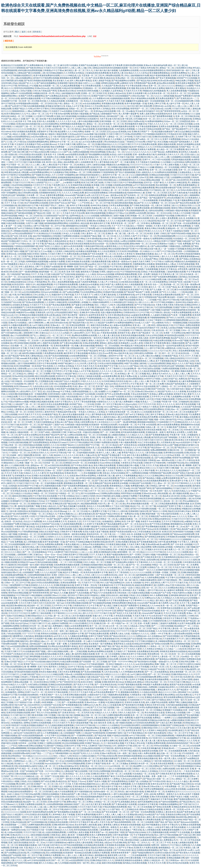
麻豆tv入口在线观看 (143, 412)
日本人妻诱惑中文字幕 (122, 746)
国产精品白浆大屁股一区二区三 (47, 213)
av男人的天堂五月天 (95, 195)
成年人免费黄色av (112, 409)
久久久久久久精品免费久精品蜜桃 (120, 221)
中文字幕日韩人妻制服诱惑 (122, 267)
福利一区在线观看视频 (154, 101)
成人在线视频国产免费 (29, 572)
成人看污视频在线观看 (187, 287)
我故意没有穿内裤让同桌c (179, 511)
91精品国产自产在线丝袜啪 (63, 274)
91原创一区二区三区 (51, 427)
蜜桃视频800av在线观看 (77, 226)
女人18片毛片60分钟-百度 (105, 611)
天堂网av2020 (182, 399)
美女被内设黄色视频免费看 (156, 679)
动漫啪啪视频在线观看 (120, 98)
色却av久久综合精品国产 (95, 101)
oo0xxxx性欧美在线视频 (175, 789)
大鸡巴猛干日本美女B (100, 328)
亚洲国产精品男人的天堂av (35, 628)
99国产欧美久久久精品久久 (51, 246)
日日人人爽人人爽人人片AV (77, 575)
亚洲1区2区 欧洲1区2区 (95, 516)
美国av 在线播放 (74, 399)
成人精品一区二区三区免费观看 (170, 149)
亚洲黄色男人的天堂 (44, 312)
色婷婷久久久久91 (51, 445)
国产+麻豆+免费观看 (123, 718)
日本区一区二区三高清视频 (137, 797)
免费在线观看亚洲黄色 (126, 307)
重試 (17, 32)
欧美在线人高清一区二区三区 (122, 575)
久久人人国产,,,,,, (56, 182)
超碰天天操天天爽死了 (142, 261)
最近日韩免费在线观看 (28, 193)
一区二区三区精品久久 (47, 514)
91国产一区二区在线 (46, 707)
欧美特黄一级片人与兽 (43, 455)
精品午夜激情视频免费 (160, 75)
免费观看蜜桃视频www (189, 256)
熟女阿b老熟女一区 (165, 371)
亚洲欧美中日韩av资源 (90, 312)
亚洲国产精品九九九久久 (12, 557)
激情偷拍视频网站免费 (39, 590)
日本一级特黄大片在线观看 (79, 458)
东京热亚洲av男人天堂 (100, 751)
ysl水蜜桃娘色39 (38, 200)
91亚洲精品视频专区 (114, 702)
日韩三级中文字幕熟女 (155, 414)
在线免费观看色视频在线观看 (112, 427)
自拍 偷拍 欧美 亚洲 (102, 723)
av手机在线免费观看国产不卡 (25, 233)
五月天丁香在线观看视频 (84, 402)
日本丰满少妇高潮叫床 (184, 677)
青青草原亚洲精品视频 (46, 379)
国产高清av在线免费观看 (33, 302)
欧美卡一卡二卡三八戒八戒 (115, 738)
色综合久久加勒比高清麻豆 (90, 738)
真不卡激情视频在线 (143, 340)
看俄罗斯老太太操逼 (122, 644)
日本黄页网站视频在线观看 (76, 603)
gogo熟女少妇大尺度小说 (99, 264)
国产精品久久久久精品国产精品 (76, 126)
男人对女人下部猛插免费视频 (56, 769)
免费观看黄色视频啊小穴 (172, 830)
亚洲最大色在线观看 (41, 476)
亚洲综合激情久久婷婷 (57, 817)
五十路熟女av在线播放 (36, 509)
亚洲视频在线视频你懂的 (92, 565)
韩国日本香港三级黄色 (37, 254)
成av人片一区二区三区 (164, 254)
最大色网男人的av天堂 (138, 177)
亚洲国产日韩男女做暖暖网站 (31, 96)
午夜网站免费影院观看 (144, 659)
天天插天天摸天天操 (129, 560)
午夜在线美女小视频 (10, 781)
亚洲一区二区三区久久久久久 (161, 86)
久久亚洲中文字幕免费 (43, 116)
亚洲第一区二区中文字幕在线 (108, 404)
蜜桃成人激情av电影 (95, 330)
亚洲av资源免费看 (133, 134)
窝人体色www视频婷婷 (11, 628)
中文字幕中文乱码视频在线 (177, 577)
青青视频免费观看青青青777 (40, 748)
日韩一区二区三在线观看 (121, 774)
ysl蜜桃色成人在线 (173, 348)
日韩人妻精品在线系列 (97, 68)
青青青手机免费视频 (181, 226)
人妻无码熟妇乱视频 (35, 134)
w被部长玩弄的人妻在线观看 (80, 843)
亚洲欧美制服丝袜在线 (64, 585)
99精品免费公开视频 (184, 81)
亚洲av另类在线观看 (159, 797)
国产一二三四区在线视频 (162, 626)
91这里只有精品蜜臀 (186, 623)
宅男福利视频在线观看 (181, 160)
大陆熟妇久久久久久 (139, 634)
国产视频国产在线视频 (127, 149)
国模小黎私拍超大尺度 (159, 177)
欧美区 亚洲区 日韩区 (157, 233)
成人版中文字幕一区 (175, 103)
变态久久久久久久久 (58, 231)
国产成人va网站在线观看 (71, 435)
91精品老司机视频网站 (72, 88)
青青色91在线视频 (49, 634)
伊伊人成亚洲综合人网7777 (31, 267)
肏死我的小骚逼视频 (79, 114)
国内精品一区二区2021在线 (159, 213)
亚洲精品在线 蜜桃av (134, 682)
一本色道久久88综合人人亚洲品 (91, 412)
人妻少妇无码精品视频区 (52, 73)
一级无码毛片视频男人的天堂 (105, 338)
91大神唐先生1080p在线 (38, 198)
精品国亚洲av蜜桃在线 (16, 606)
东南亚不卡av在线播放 (62, 111)
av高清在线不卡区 (9, 340)
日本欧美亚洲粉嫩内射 (151, 748)
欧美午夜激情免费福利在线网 (46, 75)
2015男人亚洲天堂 (88, 363)
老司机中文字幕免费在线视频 (46, 78)
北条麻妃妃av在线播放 (89, 284)
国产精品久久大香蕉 (158, 511)
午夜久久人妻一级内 (15, 297)
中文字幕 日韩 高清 (132, 358)
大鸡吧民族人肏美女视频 (78, 832)
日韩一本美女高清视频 (30, 221)
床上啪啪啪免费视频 (164, 641)
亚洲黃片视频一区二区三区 (45, 741)
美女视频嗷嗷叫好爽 (93, 473)
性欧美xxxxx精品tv (77, 330)
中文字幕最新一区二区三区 (68, 256)
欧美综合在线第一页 (99, 244)
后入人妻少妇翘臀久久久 (100, 391)
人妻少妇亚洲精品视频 (103, 718)
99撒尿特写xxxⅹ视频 (25, 312)
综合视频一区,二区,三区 (21, 346)
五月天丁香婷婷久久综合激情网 (119, 369)
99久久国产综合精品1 (90, 679)
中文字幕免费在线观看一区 (74, 641)
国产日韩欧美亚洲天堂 (150, 557)
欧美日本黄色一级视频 (91, 682)
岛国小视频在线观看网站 (111, 312)
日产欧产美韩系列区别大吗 (68, 682)
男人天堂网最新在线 (44, 381)
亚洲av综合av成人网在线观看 (48, 88)
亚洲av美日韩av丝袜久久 (146, 391)
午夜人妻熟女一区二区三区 (70, 103)
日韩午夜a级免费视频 (167, 542)
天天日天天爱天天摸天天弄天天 (149, 440)
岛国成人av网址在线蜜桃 (124, 241)
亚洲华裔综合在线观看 (173, 453)
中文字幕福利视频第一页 (97, 664)
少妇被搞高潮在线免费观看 (97, 73)
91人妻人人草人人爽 (160, 157)
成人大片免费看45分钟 (99, 98)
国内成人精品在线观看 (85, 129)
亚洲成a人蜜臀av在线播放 (161, 394)
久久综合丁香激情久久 (155, 320)
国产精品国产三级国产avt (52, 425)
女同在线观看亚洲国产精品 (66, 312)
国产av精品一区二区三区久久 (148, 139)
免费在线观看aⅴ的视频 (77, 254)
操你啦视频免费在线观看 (56, 340)
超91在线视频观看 (97, 720)
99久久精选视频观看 (133, 284)
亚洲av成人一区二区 (115, 152)
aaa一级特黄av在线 (114, 195)
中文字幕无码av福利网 (59, 114)
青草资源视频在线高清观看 (86, 830)
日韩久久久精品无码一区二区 (131, 713)
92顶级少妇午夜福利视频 (65, 116)
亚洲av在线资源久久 (69, 797)
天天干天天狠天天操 (120, 157)
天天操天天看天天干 (127, 144)
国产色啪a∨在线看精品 (190, 259)
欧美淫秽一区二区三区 (163, 412)
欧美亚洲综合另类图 (46, 682)
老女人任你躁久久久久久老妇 (129, 231)
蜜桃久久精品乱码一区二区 (101, 340)
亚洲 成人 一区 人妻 (141, 325)
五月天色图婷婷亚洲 (157, 621)
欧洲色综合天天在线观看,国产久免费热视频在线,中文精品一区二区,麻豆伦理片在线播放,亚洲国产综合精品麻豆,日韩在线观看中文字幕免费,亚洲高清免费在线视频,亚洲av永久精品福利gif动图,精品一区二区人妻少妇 (94, 65)
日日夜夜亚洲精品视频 (116, 544)
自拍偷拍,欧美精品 (20, 305)
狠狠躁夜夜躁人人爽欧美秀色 (136, 170)
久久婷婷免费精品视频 (154, 577)
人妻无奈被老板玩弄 (86, 514)
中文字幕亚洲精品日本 (137, 733)
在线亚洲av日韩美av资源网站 (83, 476)
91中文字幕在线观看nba (117, 600)
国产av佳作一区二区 (108, 374)
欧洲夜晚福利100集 (108, 552)
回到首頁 (37, 32)
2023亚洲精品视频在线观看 (66, 837)
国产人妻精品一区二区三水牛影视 (117, 137)
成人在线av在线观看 (56, 259)
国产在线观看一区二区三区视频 (101, 501)
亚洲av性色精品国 (75, 628)
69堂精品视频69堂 (87, 784)
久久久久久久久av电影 (39, 330)
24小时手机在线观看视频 (71, 845)
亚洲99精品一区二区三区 (29, 534)
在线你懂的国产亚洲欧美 (20, 478)
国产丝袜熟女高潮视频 (105, 529)
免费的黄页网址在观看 (94, 369)
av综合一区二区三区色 (127, 371)
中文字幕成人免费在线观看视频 (74, 391)
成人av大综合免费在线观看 (91, 142)
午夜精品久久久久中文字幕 (134, 448)
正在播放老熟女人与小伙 (189, 172)
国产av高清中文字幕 (17, 106)
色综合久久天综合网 (93, 106)
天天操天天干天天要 (90, 583)
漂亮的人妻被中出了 (55, 580)
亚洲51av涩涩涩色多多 (100, 139)
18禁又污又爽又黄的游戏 (105, 295)
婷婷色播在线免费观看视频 (30, 70)
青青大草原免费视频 (120, 109)
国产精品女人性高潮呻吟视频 (101, 580)
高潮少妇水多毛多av (125, 529)
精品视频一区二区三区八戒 (116, 565)
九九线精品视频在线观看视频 (61, 725)
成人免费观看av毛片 (169, 840)
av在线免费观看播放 (78, 356)
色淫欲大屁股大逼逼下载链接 (95, 532)
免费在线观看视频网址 (187, 185)
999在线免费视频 (97, 152)
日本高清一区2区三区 (60, 139)
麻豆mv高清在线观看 (73, 246)
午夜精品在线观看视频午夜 (26, 246)
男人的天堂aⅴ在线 (110, 672)
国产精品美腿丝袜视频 (132, 820)
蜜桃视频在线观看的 (146, 422)
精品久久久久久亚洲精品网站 (32, 264)
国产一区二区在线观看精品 (34, 552)
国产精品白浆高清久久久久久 (122, 636)
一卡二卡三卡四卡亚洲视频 (70, 562)
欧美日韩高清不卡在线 (91, 218)
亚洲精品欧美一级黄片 (156, 432)
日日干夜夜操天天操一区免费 (27, 702)
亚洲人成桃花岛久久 (145, 172)
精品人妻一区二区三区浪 (101, 440)
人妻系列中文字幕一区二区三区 (115, 175)
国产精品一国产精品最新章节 (175, 129)
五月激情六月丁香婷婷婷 (98, 177)
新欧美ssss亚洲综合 (31, 419)
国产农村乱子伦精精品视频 (77, 542)
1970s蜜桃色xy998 (68, 160)
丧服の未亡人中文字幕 (102, 616)
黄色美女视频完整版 (48, 672)
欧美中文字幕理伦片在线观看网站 (16, 175)
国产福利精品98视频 (23, 213)
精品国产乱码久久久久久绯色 (108, 598)
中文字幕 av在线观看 (147, 425)
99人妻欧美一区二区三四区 (36, 384)
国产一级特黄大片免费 (70, 779)
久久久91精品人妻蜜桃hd (12, 409)
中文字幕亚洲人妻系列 (111, 748)
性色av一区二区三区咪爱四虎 (177, 121)
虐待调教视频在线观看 (160, 208)
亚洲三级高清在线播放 (18, 843)
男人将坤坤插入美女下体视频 (132, 590)
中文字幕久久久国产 (92, 697)
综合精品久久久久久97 (51, 656)
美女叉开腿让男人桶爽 (90, 649)
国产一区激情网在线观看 (73, 702)
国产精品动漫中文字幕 (56, 710)
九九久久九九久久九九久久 (137, 152)
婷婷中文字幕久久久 (73, 809)
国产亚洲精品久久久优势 (48, 621)
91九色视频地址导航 (59, 172)
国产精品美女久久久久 (184, 448)
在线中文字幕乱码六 (63, 402)
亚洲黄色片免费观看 (147, 149)
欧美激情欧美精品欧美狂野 (102, 542)
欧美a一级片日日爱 (36, 598)
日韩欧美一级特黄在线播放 (74, 534)
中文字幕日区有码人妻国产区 (71, 277)
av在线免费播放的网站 (39, 172)
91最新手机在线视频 (143, 718)
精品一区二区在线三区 (173, 430)
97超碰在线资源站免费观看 (110, 170)
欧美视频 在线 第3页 (42, 162)
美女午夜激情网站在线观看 (143, 98)
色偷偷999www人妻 (136, 193)
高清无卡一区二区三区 (180, 93)
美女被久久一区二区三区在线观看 (29, 764)
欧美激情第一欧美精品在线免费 (103, 425)
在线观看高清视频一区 (112, 430)
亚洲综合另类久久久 (118, 177)
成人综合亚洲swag (51, 391)
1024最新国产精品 (88, 236)
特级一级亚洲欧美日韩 (140, 157)
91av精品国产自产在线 (160, 593)
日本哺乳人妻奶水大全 (119, 656)
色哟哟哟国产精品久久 (90, 827)
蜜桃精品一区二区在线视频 (167, 167)
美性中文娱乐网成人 (27, 239)
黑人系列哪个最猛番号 (128, 114)
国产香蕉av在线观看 (95, 537)
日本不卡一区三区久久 (98, 491)
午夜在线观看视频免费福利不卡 (61, 119)
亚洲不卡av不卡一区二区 (36, 692)
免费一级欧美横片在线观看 (18, 279)
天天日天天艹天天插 (77, 817)
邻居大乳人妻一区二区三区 (110, 504)
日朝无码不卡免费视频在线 (20, 741)
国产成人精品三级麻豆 (78, 340)
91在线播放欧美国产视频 (142, 419)
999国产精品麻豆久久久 (68, 363)
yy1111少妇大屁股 (35, 369)
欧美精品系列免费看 (149, 417)
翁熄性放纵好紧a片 (10, 572)
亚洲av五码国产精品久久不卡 (71, 516)
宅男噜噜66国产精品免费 (145, 83)
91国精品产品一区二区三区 (159, 567)
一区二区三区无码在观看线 (169, 509)
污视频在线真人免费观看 (179, 246)
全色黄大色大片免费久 (111, 577)
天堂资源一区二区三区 (91, 75)
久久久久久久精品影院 (146, 221)
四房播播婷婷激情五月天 (50, 193)
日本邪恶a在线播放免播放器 (165, 147)
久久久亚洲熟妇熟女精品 (173, 588)
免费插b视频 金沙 (175, 195)
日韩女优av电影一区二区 (142, 96)
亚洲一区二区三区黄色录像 (120, 239)
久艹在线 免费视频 (182, 244)
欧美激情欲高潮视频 (19, 580)
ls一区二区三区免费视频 (37, 241)
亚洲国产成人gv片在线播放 (20, 170)
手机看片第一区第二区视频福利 (164, 381)
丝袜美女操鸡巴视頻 (35, 290)
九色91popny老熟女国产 (131, 779)
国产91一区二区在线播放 (140, 565)
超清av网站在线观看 (166, 83)
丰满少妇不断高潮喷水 (22, 295)
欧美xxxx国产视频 (180, 340)
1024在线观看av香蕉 (139, 190)
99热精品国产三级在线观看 (46, 560)
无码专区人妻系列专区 (76, 221)
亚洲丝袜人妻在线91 (13, 611)
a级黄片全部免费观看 (74, 799)
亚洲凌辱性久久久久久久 (44, 256)
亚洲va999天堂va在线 (91, 256)
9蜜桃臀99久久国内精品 (23, 636)
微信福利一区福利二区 (177, 297)
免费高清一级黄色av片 (121, 261)
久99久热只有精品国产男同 (44, 91)
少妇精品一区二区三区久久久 (96, 570)
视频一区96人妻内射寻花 (165, 419)
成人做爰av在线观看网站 (121, 325)
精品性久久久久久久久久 (114, 106)
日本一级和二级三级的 (50, 218)
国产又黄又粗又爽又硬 (18, 152)
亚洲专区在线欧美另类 (79, 608)
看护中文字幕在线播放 (130, 728)
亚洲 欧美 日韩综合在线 (74, 537)
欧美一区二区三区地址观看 (32, 437)
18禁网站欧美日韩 (122, 386)
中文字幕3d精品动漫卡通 (146, 249)
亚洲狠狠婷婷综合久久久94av (132, 180)
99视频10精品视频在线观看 (123, 167)
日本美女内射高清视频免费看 (110, 363)
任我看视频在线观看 (91, 190)
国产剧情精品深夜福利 (155, 537)
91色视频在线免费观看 (28, 695)
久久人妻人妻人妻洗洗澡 (109, 335)
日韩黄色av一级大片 (178, 860)
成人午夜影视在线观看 (107, 333)
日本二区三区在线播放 (184, 412)
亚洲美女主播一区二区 (190, 369)
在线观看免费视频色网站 (38, 142)
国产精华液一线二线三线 (94, 809)
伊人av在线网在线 (116, 797)
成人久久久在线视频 (90, 216)
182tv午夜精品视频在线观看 (138, 845)
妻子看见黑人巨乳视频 (132, 119)
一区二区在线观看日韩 (104, 188)
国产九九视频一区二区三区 (161, 290)
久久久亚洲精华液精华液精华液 (164, 570)
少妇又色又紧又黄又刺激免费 (139, 106)
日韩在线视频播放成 (59, 109)
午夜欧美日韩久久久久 (143, 501)
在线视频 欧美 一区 (74, 101)
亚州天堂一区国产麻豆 (154, 182)
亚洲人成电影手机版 (101, 81)
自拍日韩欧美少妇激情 (81, 208)
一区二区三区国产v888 (39, 432)
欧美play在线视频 (168, 741)
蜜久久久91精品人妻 (48, 863)
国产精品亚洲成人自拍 (184, 361)
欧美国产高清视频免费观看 (24, 621)
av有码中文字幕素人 (153, 379)
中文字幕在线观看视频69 (147, 126)
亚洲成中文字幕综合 (168, 269)
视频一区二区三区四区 (185, 468)
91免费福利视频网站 (154, 121)
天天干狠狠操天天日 (54, 501)
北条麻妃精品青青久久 (168, 687)
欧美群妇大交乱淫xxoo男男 (101, 353)
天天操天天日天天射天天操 (182, 175)
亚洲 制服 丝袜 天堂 (19, 848)
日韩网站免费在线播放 (47, 177)
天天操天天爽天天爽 (66, 144)
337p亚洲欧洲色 (114, 567)
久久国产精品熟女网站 (126, 498)
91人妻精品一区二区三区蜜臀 (37, 374)
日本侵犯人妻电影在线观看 (34, 259)
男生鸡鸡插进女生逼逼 (114, 142)
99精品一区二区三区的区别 (30, 216)
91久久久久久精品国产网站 (146, 259)
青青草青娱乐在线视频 (43, 389)
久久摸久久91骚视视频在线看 (118, 769)
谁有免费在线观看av (185, 774)
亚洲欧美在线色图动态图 (163, 137)
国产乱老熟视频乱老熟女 (126, 802)
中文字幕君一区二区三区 (17, 165)
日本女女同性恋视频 (154, 335)
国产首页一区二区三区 (34, 700)
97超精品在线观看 (120, 735)
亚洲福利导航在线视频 (81, 185)
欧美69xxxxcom (63, 707)
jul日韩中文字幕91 (41, 109)
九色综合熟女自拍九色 (42, 386)
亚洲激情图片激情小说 (116, 733)
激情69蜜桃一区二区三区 (128, 552)
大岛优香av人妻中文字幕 (33, 226)
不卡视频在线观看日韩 (36, 687)
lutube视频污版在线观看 (94, 134)
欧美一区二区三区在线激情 (117, 330)
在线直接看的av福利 (72, 190)
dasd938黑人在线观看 (39, 231)
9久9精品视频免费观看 (144, 188)
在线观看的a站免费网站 (111, 448)
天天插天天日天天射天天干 (176, 376)
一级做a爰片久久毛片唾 (83, 307)
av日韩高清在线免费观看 (59, 465)
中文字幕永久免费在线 (163, 261)
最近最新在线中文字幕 (28, 205)
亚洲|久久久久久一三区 (24, 180)
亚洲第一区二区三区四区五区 (94, 93)
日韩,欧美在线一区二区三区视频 (166, 330)
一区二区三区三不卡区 (61, 335)
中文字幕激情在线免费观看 (66, 284)
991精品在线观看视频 (133, 348)
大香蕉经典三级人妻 (106, 476)
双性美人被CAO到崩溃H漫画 (131, 792)
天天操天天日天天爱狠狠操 (13, 68)
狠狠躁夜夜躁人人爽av (22, 111)
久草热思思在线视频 (122, 616)
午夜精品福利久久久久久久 (61, 198)
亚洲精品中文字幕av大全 (117, 213)
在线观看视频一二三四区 (71, 570)
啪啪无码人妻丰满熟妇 (175, 88)
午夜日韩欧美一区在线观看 (22, 381)
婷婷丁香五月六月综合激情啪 (44, 713)
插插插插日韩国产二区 (74, 804)
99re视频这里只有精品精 (105, 269)
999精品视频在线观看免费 (58, 718)
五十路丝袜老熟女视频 (114, 743)
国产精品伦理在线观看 (186, 203)
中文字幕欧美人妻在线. (160, 312)
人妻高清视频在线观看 (39, 835)
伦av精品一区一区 (96, 287)
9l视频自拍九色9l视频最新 (154, 91)
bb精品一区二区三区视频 (21, 116)
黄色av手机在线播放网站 (94, 544)
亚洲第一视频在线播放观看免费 (75, 167)
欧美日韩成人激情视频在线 (95, 855)
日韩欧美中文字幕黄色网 (155, 343)
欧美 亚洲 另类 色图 (71, 272)
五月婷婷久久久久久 (54, 537)
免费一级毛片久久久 (57, 628)
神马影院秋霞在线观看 (174, 335)
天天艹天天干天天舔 (120, 226)
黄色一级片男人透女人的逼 (170, 758)
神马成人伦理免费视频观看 (110, 351)
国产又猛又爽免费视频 (179, 600)
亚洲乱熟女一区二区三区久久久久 (94, 766)
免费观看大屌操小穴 (42, 111)
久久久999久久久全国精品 (108, 725)
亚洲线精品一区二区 (92, 88)
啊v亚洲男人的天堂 (25, 784)
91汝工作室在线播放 (147, 442)
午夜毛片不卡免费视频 (180, 646)
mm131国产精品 (37, 149)
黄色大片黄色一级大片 (177, 700)
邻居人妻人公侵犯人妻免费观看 (164, 218)
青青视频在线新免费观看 (113, 103)
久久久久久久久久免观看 (61, 307)
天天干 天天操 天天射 (14, 203)
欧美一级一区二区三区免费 (152, 384)
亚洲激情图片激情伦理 (67, 83)
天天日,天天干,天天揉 (188, 356)
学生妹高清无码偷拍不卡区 (147, 111)
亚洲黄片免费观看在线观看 (106, 442)
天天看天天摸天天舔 (163, 226)
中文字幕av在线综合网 (39, 152)
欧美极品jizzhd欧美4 (29, 524)
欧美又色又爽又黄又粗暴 (92, 182)
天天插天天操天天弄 (124, 188)
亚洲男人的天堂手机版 (181, 75)
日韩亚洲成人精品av (102, 843)
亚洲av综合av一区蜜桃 (94, 702)
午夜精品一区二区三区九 (69, 493)
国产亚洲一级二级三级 (125, 580)
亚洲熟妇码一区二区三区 (176, 228)
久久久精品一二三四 (175, 292)
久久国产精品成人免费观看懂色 (164, 152)
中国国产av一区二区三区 (126, 623)
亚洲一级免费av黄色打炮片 (145, 154)
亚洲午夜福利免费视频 (160, 338)
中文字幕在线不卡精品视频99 (31, 588)
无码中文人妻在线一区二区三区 (62, 351)
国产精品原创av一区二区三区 (160, 448)
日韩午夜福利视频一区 (122, 835)
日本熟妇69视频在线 (30, 600)
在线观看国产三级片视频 (149, 310)
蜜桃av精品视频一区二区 (157, 180)
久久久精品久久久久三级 (137, 435)
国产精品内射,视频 (103, 735)
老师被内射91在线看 (169, 560)
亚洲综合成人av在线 (162, 106)
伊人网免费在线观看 (111, 75)
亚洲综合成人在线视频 (16, 254)
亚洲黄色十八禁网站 (111, 779)
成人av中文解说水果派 (39, 325)
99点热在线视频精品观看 (73, 743)
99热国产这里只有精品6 (32, 720)
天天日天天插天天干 (47, 358)
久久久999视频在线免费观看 (131, 672)
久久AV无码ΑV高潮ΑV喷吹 (186, 190)
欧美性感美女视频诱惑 (186, 83)
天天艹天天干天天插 (58, 361)
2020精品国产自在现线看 (84, 394)
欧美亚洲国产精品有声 (49, 435)
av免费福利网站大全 (131, 256)
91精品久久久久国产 (59, 152)
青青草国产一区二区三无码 (142, 109)
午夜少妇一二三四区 (116, 534)
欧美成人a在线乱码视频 (172, 328)
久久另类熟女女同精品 (74, 73)
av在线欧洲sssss (49, 144)
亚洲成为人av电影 (129, 758)
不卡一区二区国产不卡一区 (37, 519)
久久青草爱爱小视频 (114, 537)
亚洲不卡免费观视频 (171, 139)
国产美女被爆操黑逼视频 (100, 603)
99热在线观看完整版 (132, 430)
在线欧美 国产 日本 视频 (56, 149)
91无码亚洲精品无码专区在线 (115, 381)
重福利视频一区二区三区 (50, 272)
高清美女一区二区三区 (22, 529)
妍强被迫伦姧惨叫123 (55, 106)
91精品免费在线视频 (15, 223)
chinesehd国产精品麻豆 (75, 195)
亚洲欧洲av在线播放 (96, 221)
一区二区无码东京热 (48, 103)
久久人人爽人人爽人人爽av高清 (43, 165)
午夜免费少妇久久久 (61, 185)
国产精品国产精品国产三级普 (137, 292)
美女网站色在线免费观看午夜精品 (171, 267)
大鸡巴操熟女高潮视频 (124, 129)
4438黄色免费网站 (178, 73)
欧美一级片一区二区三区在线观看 (119, 690)
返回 (24, 32)
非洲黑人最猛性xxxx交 (109, 272)
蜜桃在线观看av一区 (85, 598)
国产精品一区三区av (55, 761)
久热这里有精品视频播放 (21, 185)
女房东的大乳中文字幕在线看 (91, 560)
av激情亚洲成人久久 (113, 246)
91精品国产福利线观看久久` (181, 142)
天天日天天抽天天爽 (156, 855)
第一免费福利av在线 (130, 514)
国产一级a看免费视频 (29, 272)
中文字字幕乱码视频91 (164, 302)
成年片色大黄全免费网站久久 (140, 455)
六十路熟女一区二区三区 (19, 453)
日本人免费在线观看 (106, 557)
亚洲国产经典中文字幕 (101, 96)
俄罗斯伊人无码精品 (101, 109)
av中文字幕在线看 (143, 295)
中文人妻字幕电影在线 (104, 162)
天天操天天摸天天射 (115, 101)
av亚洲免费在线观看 (85, 188)
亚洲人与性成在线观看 (11, 634)
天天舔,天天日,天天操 (149, 465)
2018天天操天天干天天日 (29, 414)
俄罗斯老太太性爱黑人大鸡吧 (179, 432)
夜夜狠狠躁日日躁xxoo (67, 460)
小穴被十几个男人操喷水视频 (166, 165)
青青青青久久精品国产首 (48, 468)
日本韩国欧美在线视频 (175, 537)
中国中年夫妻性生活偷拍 (189, 664)
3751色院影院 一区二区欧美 (91, 450)
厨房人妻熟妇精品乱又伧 (113, 318)
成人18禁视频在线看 (33, 542)
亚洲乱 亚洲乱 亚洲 (92, 437)
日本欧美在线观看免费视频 (52, 549)
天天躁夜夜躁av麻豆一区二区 (81, 481)
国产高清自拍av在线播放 (149, 611)
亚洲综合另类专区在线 (154, 705)
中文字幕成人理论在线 (135, 743)
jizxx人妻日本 (96, 639)
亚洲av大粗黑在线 (79, 287)
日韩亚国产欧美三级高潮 (179, 282)
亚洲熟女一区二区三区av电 (118, 488)
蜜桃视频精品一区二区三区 (170, 848)
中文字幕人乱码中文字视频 (132, 679)
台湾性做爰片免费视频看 (120, 784)
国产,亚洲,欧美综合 (128, 445)
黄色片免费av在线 (136, 121)
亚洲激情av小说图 (165, 244)
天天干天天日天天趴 (53, 297)
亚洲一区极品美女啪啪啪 (88, 432)
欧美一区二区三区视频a (151, 710)
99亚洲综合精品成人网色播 (16, 172)
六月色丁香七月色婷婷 (22, 269)
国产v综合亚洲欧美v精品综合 (101, 78)
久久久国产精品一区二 (116, 809)
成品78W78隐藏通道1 (42, 236)
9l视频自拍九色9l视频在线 (118, 165)
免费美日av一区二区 (85, 144)
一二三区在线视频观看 (148, 200)
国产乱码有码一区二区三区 (136, 195)
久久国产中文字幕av (17, 244)
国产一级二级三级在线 (36, 119)
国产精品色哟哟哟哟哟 (121, 822)
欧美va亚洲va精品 (166, 81)
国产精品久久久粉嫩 (145, 167)
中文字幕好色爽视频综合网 (53, 98)
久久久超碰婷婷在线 (61, 287)
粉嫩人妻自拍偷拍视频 (172, 279)
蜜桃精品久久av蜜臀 (184, 86)
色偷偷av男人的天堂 (101, 208)
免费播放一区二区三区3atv (163, 203)
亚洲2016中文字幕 (18, 348)
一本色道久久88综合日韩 (99, 226)
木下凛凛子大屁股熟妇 (172, 231)
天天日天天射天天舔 (14, 473)
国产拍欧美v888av (34, 68)
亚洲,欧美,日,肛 (93, 448)
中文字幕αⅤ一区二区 (67, 165)
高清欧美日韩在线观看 (119, 244)
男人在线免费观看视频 (176, 91)
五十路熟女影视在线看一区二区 (119, 412)
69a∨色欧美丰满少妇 (128, 310)
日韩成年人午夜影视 (29, 677)
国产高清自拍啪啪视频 (58, 356)
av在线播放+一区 (152, 608)
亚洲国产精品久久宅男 (22, 109)
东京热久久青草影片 (126, 254)
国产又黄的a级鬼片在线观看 (185, 193)
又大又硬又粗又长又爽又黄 (22, 715)
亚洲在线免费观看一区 (36, 157)
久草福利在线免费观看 (186, 837)
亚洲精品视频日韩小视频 (128, 465)
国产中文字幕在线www (144, 305)
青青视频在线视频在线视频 (83, 659)
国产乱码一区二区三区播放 (35, 351)
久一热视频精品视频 (178, 323)
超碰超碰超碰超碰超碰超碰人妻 (72, 177)
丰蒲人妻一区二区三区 (60, 279)
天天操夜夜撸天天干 (165, 422)
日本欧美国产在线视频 (89, 310)
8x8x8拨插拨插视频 (36, 106)
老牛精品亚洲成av (76, 384)
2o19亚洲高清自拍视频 (128, 282)
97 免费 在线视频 (110, 588)
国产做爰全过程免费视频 (82, 305)
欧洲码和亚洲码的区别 (51, 534)
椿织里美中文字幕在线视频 (76, 353)
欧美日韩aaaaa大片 (23, 386)
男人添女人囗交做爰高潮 (110, 705)
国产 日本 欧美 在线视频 (181, 544)
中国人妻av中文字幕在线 (168, 300)
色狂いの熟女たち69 (103, 305)
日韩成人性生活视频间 (139, 595)
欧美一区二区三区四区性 (172, 611)
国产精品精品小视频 (151, 478)
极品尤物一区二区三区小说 (93, 715)
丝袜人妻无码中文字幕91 (73, 595)
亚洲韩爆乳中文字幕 (19, 501)
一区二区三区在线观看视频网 (24, 649)
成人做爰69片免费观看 (173, 590)
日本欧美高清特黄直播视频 (149, 498)
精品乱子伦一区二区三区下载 (143, 506)
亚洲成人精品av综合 (117, 93)
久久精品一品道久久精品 (63, 228)
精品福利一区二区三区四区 (39, 606)
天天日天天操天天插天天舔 (116, 628)
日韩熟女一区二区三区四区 (144, 769)
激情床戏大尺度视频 (89, 272)
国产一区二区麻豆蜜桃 (125, 162)
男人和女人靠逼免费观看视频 (61, 282)
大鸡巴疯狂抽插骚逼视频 (59, 659)
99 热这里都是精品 (28, 468)
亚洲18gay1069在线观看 (105, 111)
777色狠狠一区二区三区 (34, 611)
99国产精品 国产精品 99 (112, 646)
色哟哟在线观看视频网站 (148, 850)
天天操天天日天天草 (133, 91)
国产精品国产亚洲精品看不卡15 (112, 455)
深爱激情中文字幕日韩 (47, 132)
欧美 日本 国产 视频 (131, 521)
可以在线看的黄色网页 (69, 649)
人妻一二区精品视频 (32, 427)
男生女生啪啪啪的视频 (189, 570)
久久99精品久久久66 (170, 598)
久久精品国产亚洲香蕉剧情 (17, 149)
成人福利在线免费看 (154, 211)
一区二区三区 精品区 (109, 445)
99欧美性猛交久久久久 (93, 690)
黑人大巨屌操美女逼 (166, 442)
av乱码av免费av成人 (40, 137)
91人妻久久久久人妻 (144, 302)
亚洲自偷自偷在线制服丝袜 (28, 124)
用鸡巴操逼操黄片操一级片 (178, 70)
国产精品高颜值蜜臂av (114, 524)
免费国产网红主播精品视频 (180, 702)
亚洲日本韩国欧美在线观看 (78, 261)
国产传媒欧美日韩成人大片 (44, 175)
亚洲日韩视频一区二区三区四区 (113, 121)
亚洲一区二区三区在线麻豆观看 (163, 170)
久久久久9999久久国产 (127, 236)
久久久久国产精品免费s (29, 549)
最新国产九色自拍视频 (79, 593)
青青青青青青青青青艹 (121, 853)
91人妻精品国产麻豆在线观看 (27, 73)
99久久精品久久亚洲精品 (147, 771)
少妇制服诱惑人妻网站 (111, 521)
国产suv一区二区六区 (190, 478)
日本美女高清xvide (68, 840)
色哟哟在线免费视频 (157, 195)
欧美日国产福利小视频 (14, 251)
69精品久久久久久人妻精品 (148, 241)
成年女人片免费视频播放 (90, 318)
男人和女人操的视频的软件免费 (135, 75)
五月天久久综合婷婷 (15, 338)
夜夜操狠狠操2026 (111, 639)
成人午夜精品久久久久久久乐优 (45, 570)
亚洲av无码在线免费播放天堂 (29, 211)
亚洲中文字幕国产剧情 (98, 636)
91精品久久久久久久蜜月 (35, 473)
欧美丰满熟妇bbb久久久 (15, 114)
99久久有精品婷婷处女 (59, 241)
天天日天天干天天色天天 (141, 165)
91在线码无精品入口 (181, 491)
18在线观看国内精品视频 (45, 654)
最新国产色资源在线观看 (89, 320)
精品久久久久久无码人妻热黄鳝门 (173, 692)
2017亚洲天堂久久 (157, 738)
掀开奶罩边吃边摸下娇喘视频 (171, 366)
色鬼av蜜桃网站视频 (10, 641)
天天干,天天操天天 (97, 555)
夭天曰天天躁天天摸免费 (174, 613)
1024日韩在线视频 (93, 588)
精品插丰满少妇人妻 (53, 850)
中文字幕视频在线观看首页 (20, 75)
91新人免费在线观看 (147, 753)
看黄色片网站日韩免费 (181, 208)
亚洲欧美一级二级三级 (115, 233)
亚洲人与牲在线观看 (69, 397)
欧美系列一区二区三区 (30, 425)
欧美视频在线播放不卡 (37, 725)
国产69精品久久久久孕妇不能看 (141, 470)
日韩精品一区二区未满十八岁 (31, 340)
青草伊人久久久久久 (44, 631)
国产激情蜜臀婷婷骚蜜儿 (164, 116)
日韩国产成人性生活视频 (157, 142)
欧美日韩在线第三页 (121, 593)
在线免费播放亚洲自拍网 (147, 651)
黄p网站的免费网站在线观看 (84, 335)
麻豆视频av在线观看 (189, 417)
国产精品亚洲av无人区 (12, 458)
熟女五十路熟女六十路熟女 (81, 241)
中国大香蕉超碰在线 (183, 119)
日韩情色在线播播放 (50, 794)
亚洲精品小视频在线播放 (71, 690)
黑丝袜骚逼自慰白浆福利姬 (37, 147)
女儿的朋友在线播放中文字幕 (150, 376)
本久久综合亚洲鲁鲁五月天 (109, 251)
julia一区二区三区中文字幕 (37, 361)
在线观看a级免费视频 (122, 185)
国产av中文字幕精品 (23, 228)
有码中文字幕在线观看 (80, 205)
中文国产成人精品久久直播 (13, 119)
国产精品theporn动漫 (31, 799)
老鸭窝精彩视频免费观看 (126, 274)
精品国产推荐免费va (186, 812)
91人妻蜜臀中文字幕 (97, 511)
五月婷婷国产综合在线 (11, 302)
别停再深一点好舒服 (27, 743)
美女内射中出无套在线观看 (143, 386)
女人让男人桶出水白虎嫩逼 (148, 356)
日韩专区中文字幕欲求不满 (174, 618)
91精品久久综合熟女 (23, 493)
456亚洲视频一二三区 (51, 702)
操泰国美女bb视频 (66, 269)
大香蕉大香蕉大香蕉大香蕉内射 (169, 305)
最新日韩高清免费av (100, 325)
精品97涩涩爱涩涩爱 (80, 751)
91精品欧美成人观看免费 (15, 369)
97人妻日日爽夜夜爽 (191, 639)
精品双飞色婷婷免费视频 (86, 282)
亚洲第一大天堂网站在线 (174, 333)
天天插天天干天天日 (39, 305)
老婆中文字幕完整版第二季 (169, 580)
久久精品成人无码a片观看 (20, 91)
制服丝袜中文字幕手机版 (19, 200)
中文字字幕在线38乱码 (124, 585)
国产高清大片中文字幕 (83, 685)
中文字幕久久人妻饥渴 (35, 338)
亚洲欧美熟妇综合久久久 (106, 144)
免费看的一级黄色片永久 (168, 794)
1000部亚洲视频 (112, 560)
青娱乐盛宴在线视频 (96, 621)
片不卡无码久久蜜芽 (133, 649)
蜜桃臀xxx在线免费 (137, 213)
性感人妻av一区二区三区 (84, 386)
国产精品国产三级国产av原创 (46, 797)
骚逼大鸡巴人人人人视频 (89, 83)
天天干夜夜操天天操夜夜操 (147, 162)
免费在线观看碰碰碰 (38, 646)
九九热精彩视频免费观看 (130, 160)
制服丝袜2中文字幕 (61, 208)
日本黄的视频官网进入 (55, 409)
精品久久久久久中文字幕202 (153, 552)
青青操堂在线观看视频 (130, 825)
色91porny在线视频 (105, 274)
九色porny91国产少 (30, 218)
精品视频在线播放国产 (164, 132)
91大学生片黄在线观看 (72, 697)
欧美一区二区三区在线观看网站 (154, 282)
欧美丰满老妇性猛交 (152, 346)
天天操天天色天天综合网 (73, 213)
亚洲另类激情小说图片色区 (60, 394)
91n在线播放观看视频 (165, 817)
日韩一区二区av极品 (125, 111)
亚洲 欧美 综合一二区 (153, 284)
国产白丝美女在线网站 (28, 435)
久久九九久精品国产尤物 (51, 572)
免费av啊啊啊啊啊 (158, 450)
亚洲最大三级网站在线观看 (49, 743)
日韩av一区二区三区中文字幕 (115, 547)
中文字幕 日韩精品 (66, 496)
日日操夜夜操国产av (52, 216)
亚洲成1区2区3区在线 (100, 126)
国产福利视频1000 (52, 167)
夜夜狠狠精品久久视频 (119, 486)
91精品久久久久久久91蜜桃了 (56, 211)
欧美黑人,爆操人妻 (66, 654)
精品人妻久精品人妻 (159, 600)
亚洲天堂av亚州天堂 (160, 784)
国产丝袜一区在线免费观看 (185, 223)
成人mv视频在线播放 (68, 560)
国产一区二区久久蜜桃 (145, 267)
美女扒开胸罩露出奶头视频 (108, 496)
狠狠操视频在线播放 (144, 254)
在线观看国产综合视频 (164, 216)
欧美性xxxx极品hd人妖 (24, 318)
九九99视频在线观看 (67, 863)
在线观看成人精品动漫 (79, 223)
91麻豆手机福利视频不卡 (85, 557)
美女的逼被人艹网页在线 (130, 830)
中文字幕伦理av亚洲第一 (173, 251)
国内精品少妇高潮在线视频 (135, 863)
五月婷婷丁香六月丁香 (185, 137)
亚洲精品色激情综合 (17, 282)
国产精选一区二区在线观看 (97, 267)
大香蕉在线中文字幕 (63, 539)
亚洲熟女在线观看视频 (106, 149)
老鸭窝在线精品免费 (110, 83)
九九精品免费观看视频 (70, 86)
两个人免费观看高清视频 (137, 473)
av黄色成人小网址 (63, 848)
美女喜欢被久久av (61, 81)
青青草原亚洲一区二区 (121, 223)
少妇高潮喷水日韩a (183, 68)
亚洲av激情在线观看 (91, 748)
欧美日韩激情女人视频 (95, 595)
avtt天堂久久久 (60, 636)
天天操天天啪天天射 (181, 109)
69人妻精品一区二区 (165, 68)
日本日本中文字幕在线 (93, 407)
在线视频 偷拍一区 (74, 437)
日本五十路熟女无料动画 (144, 68)
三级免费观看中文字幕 (18, 585)
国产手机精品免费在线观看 (97, 634)
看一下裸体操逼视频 (29, 827)
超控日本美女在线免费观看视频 (55, 404)
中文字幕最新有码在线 (130, 272)
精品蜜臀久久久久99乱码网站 (71, 132)
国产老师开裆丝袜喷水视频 (179, 233)
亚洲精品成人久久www (150, 606)
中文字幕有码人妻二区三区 (161, 190)
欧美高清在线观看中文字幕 (96, 572)
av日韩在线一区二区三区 (63, 129)
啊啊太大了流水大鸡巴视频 (117, 506)
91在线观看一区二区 (128, 425)
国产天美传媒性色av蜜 (11, 333)
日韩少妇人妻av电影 (148, 366)
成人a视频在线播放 (116, 435)
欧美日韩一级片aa (55, 603)
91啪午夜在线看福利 (157, 733)
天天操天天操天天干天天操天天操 (37, 820)
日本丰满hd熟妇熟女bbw (97, 239)
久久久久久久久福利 (17, 198)
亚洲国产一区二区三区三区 (46, 784)
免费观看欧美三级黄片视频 (112, 216)
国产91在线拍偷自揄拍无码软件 (101, 231)
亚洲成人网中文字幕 (156, 103)
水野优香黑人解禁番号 (187, 269)
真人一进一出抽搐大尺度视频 (171, 249)
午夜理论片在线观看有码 (80, 338)
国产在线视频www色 (42, 858)
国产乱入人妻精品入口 (40, 335)
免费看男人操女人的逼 (68, 450)
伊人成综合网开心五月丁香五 (83, 333)
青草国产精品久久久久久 (96, 290)
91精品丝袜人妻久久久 (185, 585)
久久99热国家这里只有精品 (122, 302)
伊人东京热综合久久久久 (105, 422)
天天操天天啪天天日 (25, 483)
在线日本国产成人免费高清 (58, 200)
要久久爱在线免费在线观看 (135, 351)
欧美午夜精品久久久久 (142, 147)
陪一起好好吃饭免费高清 (173, 346)
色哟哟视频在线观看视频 (71, 124)
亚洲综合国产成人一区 (83, 111)
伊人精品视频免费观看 (43, 284)
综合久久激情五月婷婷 (85, 496)
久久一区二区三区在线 (77, 511)
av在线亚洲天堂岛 (107, 631)
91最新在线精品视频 (135, 427)
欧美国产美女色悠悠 (44, 366)
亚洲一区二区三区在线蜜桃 (107, 654)
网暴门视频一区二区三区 (66, 320)
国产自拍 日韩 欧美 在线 (21, 236)
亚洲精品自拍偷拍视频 (159, 175)
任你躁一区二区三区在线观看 (169, 562)
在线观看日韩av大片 (52, 595)
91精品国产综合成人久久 (65, 430)
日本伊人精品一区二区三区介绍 (91, 488)
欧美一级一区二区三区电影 (13, 261)
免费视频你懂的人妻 (139, 486)
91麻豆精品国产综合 (189, 300)
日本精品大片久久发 (42, 529)
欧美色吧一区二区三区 (15, 147)
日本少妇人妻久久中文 (83, 613)
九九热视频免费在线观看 (77, 98)
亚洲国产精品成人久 (94, 743)
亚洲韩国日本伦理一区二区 (75, 463)
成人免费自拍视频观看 (79, 152)
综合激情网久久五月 (20, 608)
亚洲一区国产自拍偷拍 (24, 771)
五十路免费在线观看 (140, 208)
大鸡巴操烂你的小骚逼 (180, 389)
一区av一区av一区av (52, 555)
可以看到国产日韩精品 (53, 746)
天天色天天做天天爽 (181, 567)
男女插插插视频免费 (135, 211)
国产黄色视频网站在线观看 (97, 154)
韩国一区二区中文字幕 (55, 226)
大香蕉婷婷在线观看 (140, 218)
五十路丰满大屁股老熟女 (57, 264)
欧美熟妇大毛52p (37, 501)
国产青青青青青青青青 (170, 111)
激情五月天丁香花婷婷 (110, 198)
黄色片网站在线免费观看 (105, 465)
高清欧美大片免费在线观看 (146, 848)
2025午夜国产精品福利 (74, 290)
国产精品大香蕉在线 (103, 241)
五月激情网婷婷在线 (126, 295)
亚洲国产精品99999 (150, 256)
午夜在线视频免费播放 (45, 180)
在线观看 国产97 (158, 292)
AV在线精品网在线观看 (145, 78)
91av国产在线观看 (116, 397)
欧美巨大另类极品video (116, 621)
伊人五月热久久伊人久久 (107, 160)
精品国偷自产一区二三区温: (186, 626)
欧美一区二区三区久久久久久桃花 (158, 119)
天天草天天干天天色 (87, 160)
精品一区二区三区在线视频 (95, 435)
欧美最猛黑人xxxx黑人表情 (131, 343)
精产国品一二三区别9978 (81, 718)
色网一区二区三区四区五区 (18, 728)
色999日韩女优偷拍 (99, 205)
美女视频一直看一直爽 (37, 300)
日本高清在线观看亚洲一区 (37, 307)
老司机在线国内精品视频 (90, 478)
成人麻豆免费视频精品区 (67, 180)
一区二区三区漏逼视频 (20, 160)
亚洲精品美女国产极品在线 (64, 504)
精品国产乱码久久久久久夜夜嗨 (185, 338)
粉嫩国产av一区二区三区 (123, 391)
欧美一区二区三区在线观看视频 (186, 654)
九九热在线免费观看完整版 (159, 363)
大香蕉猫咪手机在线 (125, 361)
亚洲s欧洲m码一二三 (74, 473)
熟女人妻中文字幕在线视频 (106, 590)
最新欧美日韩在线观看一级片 (21, 565)
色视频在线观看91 (102, 539)
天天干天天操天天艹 (84, 295)
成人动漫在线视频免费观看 (54, 832)
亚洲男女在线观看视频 (168, 126)
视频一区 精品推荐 (117, 761)
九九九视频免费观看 (139, 175)
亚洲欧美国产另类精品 (176, 427)
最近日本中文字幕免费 (85, 228)
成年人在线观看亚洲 (84, 162)
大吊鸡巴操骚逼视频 (185, 264)
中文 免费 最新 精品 (13, 328)
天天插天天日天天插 (52, 68)
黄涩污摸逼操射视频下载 (90, 646)
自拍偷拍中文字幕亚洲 (147, 804)
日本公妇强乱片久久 (42, 295)
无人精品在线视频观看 (180, 667)
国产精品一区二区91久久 (139, 843)
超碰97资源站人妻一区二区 (116, 669)
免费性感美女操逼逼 (29, 840)
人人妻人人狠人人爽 (181, 374)
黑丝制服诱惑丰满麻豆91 (136, 124)
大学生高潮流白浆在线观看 (30, 154)
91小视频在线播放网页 (99, 302)
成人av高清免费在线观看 (29, 488)
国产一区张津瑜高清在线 (16, 491)
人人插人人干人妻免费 (35, 761)
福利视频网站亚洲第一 (146, 575)
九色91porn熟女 (111, 384)
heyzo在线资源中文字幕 (186, 442)
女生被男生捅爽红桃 (36, 491)
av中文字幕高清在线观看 (144, 185)
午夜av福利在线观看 (169, 514)
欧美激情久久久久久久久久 (41, 585)
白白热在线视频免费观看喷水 (152, 70)
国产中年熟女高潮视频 (159, 524)
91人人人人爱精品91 (17, 300)
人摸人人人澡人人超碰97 (15, 718)
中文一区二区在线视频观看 (44, 460)
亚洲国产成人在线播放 (138, 781)
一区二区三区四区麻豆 (11, 259)
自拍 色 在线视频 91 (188, 218)
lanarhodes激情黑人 (80, 139)
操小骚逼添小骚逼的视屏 (56, 134)
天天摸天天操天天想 (142, 137)
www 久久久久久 (179, 516)
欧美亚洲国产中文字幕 (139, 290)
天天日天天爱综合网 (27, 397)
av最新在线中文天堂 (97, 695)
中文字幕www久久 (9, 804)
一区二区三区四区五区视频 (180, 124)
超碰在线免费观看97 (144, 585)
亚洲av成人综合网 (163, 109)
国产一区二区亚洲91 (141, 223)
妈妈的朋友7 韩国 (116, 832)
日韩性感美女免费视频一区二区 (147, 353)
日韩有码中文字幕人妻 (96, 211)
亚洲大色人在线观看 (46, 121)
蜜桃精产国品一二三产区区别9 (81, 149)
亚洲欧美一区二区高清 (76, 157)
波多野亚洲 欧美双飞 (98, 315)
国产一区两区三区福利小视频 (142, 555)
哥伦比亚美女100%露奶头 (135, 246)
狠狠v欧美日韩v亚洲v (174, 440)
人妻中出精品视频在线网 (87, 121)
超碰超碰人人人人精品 (86, 274)
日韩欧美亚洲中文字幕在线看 (75, 555)
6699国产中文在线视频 (187, 78)
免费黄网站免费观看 (54, 544)
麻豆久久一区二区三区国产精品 (19, 256)
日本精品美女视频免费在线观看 (166, 295)
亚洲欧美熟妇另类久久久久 (153, 728)
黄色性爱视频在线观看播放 (130, 756)
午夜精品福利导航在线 (93, 246)
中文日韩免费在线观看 (90, 86)
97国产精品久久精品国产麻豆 (64, 374)
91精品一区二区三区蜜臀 (33, 537)
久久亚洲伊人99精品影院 (176, 182)
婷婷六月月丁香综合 (35, 544)
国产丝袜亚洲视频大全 (173, 636)
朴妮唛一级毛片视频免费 (21, 455)
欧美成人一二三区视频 (146, 300)
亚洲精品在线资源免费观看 (60, 685)
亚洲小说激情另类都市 (24, 679)
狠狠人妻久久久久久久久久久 (73, 776)
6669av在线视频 (112, 463)
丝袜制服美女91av (96, 463)
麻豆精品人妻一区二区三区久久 (79, 70)
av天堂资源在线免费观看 (144, 723)
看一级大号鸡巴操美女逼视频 (147, 369)
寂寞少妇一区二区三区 (151, 588)
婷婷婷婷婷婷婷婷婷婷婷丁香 (104, 279)
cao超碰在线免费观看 (140, 315)
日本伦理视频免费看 (76, 764)
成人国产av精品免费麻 (157, 246)
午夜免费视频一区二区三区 (113, 437)
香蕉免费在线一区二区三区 (159, 654)
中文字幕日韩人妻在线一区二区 (38, 208)
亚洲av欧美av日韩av (66, 91)
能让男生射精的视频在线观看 (23, 343)
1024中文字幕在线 (58, 453)
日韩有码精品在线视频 (32, 445)
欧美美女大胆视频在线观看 (137, 397)
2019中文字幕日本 (145, 307)
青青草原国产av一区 (99, 832)
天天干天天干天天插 (125, 631)
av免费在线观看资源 (170, 478)
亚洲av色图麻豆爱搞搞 (126, 542)
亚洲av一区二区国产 (54, 470)
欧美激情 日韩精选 (147, 460)
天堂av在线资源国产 (88, 180)
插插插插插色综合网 (78, 264)
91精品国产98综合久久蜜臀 (78, 259)
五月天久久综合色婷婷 (117, 799)
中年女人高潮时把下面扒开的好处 (62, 552)
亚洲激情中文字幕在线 (34, 557)
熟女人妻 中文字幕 (35, 244)
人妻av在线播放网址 (23, 78)
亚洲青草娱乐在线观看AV (87, 119)
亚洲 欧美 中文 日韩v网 (54, 154)
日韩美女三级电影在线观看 (89, 376)
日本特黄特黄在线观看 (18, 789)
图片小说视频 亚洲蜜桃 (14, 710)
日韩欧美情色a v (12, 468)
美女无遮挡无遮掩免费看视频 (63, 417)
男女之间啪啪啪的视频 (180, 644)
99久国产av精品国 (100, 458)
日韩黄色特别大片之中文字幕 (136, 312)
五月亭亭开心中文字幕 (62, 371)
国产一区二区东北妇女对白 (20, 277)
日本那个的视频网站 (66, 175)
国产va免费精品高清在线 (56, 96)
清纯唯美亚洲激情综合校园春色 (173, 651)
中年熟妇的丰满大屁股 (177, 134)
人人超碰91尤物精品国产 (162, 315)
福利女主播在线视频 (17, 774)
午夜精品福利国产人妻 (70, 794)
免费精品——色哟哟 (162, 718)
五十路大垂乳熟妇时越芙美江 (63, 137)
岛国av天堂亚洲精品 (15, 616)
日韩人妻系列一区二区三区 (93, 233)
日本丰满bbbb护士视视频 (102, 419)
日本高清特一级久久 (72, 297)
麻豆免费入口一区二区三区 (176, 549)
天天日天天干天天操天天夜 (81, 692)
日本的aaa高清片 (75, 134)
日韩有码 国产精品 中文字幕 (62, 590)
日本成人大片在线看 (181, 213)
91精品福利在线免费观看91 (20, 792)
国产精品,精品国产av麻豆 (184, 529)
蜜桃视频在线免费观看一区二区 (74, 78)
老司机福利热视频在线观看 (133, 432)
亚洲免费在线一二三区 (49, 779)
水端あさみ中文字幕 (74, 106)
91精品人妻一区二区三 (155, 427)
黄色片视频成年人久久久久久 (122, 664)
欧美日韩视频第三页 (129, 198)
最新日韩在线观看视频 (52, 190)
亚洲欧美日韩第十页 (100, 774)
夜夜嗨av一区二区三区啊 (80, 172)
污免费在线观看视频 (170, 369)
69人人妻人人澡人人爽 (182, 106)
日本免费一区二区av (35, 195)
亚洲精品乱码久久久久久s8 (187, 422)
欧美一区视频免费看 (182, 315)
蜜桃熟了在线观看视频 (148, 269)
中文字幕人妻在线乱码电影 (128, 840)
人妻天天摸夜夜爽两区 (26, 363)
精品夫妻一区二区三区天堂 (169, 221)
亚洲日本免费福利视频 (86, 814)
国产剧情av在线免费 (160, 644)
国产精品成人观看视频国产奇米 (103, 114)
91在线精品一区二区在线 (184, 239)
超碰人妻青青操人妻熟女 (78, 710)
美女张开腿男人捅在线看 (86, 825)
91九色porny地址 (129, 404)
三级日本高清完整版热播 (135, 318)
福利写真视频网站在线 (147, 802)
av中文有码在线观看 (36, 860)
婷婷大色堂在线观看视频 (48, 239)
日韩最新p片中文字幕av (53, 70)
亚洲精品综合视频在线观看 (31, 315)
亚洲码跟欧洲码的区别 (179, 595)
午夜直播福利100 (105, 585)
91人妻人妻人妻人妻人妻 (148, 741)
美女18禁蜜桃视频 (54, 853)
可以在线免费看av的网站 (91, 292)
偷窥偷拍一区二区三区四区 (136, 287)
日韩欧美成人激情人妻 (95, 470)
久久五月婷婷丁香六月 (108, 837)
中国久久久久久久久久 (158, 124)
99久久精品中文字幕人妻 (129, 786)
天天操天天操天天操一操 (112, 358)
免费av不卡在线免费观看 (21, 93)
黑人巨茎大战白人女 (190, 154)
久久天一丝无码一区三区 (54, 774)
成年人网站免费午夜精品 (81, 81)
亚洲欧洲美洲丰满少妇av (113, 682)
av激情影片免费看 (72, 182)
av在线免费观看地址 (21, 137)
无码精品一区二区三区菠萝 (134, 567)
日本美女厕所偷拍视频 (18, 442)
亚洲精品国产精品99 (101, 483)
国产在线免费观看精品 (39, 442)
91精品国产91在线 (156, 669)
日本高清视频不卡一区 (25, 320)
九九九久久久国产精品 (128, 366)
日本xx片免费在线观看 (62, 529)
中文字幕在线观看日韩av (136, 86)
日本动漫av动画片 (59, 448)
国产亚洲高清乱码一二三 (187, 98)
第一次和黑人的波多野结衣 (32, 470)
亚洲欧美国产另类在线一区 (157, 389)
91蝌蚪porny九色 (152, 598)
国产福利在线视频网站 (46, 83)
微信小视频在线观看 (175, 343)
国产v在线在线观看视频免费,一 (32, 735)
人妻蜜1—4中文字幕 (158, 634)
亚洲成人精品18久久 (50, 506)
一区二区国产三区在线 (94, 348)
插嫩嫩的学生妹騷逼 (134, 101)
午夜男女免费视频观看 (181, 312)
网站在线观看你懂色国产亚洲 (168, 188)
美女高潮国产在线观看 (105, 468)
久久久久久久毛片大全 (65, 121)
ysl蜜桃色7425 (126, 83)
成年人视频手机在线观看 (124, 300)
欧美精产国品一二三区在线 (82, 404)
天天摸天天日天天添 (174, 669)
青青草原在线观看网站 (24, 88)
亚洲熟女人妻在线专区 (166, 812)
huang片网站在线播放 (11, 218)
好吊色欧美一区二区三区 (113, 124)
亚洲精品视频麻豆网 (175, 858)
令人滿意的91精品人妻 (110, 417)
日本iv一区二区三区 (190, 330)
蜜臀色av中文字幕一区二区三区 (64, 142)
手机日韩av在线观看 (94, 409)
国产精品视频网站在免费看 (124, 81)
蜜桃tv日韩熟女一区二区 (104, 519)
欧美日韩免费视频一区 (132, 251)
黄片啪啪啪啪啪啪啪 (156, 318)
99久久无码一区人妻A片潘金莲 (93, 397)
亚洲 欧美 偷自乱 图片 (20, 287)
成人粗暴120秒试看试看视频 (128, 858)
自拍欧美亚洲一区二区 (100, 167)
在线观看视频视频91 (150, 725)
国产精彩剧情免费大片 (43, 170)
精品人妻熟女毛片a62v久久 (159, 374)
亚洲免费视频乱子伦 (168, 200)
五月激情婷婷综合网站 (78, 644)
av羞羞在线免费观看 (63, 170)
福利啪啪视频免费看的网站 (56, 223)
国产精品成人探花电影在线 (56, 244)
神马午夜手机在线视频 (186, 404)
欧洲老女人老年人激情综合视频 (91, 165)
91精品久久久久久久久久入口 (39, 756)
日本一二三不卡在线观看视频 (175, 776)
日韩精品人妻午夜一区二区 (161, 486)
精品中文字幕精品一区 (74, 369)
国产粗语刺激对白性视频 (145, 662)
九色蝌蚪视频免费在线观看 (123, 126)
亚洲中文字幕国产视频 (171, 241)
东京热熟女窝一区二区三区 (102, 710)
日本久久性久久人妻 (118, 491)
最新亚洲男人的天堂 (127, 741)
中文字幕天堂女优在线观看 (45, 496)
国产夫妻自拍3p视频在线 (71, 343)
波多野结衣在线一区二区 (93, 399)
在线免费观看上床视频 (78, 302)
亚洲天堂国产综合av (58, 203)
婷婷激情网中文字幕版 (26, 514)
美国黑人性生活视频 (56, 157)
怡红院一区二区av (35, 167)
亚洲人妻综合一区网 (55, 348)
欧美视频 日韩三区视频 (102, 185)
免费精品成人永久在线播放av (53, 600)
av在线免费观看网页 (130, 417)
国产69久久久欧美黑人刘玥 (178, 318)
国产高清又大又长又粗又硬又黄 (127, 613)
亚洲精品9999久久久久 (116, 277)
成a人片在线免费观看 (20, 335)
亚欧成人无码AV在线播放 (114, 473)
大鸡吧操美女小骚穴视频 (184, 547)
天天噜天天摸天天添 (113, 182)
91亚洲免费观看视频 (55, 664)
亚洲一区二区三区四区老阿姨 (62, 188)
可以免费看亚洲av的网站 (163, 695)
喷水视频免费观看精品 (159, 73)
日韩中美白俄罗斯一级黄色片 (74, 315)
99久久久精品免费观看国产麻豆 (101, 776)
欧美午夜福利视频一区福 (136, 103)
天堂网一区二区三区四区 (130, 527)
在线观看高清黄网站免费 (76, 761)
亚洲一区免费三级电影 (148, 274)
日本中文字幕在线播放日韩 (81, 442)
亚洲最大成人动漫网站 (109, 728)
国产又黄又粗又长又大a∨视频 (38, 251)
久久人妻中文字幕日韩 (154, 348)
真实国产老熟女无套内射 (183, 473)
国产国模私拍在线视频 (145, 631)
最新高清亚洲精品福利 (22, 496)
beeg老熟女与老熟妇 (15, 837)
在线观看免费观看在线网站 (149, 445)
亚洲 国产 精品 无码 (104, 386)
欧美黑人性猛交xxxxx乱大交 (75, 850)
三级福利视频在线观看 (176, 272)
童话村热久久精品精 (188, 152)
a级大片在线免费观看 (105, 228)
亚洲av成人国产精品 (64, 422)
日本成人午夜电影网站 (37, 282)
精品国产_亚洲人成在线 (145, 794)
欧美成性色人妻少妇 (118, 73)
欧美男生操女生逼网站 (155, 88)
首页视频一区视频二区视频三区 (166, 572)
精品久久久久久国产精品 (183, 363)
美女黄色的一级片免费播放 (13, 157)
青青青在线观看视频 (38, 498)
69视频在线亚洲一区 (42, 93)
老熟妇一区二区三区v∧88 (80, 109)
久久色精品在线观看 (56, 101)
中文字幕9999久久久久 (185, 483)
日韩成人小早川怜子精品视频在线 (126, 751)
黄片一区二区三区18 (171, 353)
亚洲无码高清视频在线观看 (132, 335)
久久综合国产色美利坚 (190, 407)
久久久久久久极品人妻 (182, 781)
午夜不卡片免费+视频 (16, 509)
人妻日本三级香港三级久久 (166, 205)
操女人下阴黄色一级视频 (141, 226)
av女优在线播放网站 (92, 103)
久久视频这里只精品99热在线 (120, 641)
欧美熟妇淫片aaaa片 (59, 442)
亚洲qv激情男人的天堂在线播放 (18, 797)
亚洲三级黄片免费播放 (111, 820)
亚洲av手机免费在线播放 (25, 177)
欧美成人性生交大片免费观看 (29, 521)
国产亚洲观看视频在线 (159, 435)
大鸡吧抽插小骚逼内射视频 (176, 211)
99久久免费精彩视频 (159, 595)
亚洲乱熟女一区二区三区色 (39, 129)
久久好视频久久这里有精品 (111, 91)
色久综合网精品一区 (32, 190)
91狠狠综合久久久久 (105, 402)
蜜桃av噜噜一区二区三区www (143, 244)
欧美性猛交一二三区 (131, 748)
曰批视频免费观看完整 (101, 261)
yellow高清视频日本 (175, 198)
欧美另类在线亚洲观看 (79, 244)
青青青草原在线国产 (116, 414)
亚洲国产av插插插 (52, 267)
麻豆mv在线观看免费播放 (96, 193)
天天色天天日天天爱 (156, 863)
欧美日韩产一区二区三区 (57, 860)
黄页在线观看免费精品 (154, 409)
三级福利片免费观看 (167, 623)
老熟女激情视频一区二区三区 (183, 672)
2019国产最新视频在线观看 (129, 685)
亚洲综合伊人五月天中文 (75, 501)
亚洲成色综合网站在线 (175, 814)
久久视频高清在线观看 (43, 430)
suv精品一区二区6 (38, 481)
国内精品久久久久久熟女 (86, 789)
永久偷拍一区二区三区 (179, 746)
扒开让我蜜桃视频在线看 (50, 486)
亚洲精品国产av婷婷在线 (160, 516)
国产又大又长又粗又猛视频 (102, 707)
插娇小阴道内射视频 (109, 310)
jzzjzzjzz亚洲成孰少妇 (121, 132)
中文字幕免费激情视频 (133, 182)
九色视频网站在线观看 (128, 70)
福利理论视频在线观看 (30, 98)
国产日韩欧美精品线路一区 (141, 205)
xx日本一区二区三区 (117, 626)
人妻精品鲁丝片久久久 (166, 690)
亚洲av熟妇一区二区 (124, 78)
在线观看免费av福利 (21, 753)
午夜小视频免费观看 (128, 442)
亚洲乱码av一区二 (173, 409)
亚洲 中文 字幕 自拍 (27, 121)
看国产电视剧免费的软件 (117, 555)
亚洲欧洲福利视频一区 (92, 297)
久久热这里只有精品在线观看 (148, 129)
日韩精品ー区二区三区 (104, 802)
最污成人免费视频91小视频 (128, 402)
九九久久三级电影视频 (164, 96)
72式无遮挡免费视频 (163, 307)
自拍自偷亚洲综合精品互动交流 (81, 498)
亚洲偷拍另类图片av (97, 567)
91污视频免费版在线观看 (34, 328)
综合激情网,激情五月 (177, 730)
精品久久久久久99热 (27, 249)
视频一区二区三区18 (106, 236)
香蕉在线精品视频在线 (121, 147)
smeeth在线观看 (109, 478)
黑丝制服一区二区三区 (173, 284)
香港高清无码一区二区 (97, 534)
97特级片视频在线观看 (164, 399)
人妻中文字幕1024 (154, 590)
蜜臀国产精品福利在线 (127, 611)
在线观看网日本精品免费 (107, 659)
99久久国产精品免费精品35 (112, 583)
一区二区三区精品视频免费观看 (130, 228)
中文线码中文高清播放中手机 (27, 144)
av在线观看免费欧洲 (110, 376)
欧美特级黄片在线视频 (183, 532)
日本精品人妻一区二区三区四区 (115, 190)
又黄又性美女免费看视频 (69, 672)
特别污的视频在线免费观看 (24, 132)
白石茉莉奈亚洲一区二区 (158, 93)
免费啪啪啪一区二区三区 (161, 223)
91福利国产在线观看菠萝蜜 (173, 310)
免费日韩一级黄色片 (142, 239)
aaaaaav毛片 (187, 748)
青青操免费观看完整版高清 (124, 603)
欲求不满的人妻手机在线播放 (172, 827)
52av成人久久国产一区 (144, 323)
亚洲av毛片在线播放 (17, 323)
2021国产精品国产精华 (14, 356)
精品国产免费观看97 (184, 96)
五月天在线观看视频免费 (145, 677)
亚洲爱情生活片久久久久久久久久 (180, 792)
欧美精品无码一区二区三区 (98, 157)
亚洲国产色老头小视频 (96, 781)
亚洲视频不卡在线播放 (172, 710)
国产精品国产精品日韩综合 (108, 514)
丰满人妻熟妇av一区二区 (36, 465)
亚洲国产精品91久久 (69, 445)
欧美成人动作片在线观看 (121, 154)
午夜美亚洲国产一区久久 (88, 618)
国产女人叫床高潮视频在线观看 (51, 249)
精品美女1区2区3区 (171, 496)
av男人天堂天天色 (102, 822)
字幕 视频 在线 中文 (17, 598)
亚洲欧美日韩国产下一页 (142, 132)
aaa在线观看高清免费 (74, 154)
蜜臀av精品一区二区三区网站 (80, 802)
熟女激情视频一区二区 (166, 185)
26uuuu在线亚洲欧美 (70, 427)
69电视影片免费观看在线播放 (66, 236)
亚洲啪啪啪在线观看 (114, 348)
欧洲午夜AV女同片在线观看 (87, 198)
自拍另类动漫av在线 (59, 323)
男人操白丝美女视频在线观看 (72, 414)
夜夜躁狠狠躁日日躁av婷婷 (21, 560)
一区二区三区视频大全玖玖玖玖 (138, 116)
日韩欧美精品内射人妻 (168, 259)
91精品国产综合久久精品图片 (67, 381)
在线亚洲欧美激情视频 (18, 394)
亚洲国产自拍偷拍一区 (65, 577)
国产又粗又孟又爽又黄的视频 (169, 723)
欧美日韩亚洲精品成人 (108, 180)
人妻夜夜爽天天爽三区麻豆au (35, 333)
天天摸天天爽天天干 (115, 134)
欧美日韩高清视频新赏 (122, 264)
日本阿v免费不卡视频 (59, 608)
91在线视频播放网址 (80, 147)
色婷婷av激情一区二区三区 (105, 792)
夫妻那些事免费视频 (54, 195)
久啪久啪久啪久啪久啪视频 (106, 70)
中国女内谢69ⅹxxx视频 (18, 402)
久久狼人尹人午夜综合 (16, 142)
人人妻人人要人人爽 (67, 488)
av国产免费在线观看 (75, 409)
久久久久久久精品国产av (133, 577)
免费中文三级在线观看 (41, 613)
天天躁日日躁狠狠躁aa (44, 422)
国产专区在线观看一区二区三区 (102, 254)
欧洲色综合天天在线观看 (50, 233)
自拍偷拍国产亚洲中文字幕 (169, 506)
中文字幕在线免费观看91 (12, 667)
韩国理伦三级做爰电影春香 (114, 697)
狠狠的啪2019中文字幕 (56, 458)
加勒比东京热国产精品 (41, 287)
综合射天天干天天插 (94, 384)
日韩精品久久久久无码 (187, 741)
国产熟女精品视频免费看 (60, 305)
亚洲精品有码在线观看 (58, 822)
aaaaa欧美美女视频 (29, 358)
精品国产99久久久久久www (20, 389)
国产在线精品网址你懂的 (27, 310)
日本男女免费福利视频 (119, 205)
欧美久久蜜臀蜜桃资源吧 (101, 835)
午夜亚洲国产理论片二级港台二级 (54, 205)
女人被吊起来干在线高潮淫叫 (23, 733)
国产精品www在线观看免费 (182, 534)
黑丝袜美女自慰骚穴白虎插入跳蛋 (134, 338)
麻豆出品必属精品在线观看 (187, 132)
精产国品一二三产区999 (79, 203)
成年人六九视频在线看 (14, 465)
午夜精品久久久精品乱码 (71, 407)
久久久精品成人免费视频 (90, 547)
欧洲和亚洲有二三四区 (119, 509)
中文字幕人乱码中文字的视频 (136, 667)
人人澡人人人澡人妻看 (120, 208)
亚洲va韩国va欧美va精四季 (157, 544)
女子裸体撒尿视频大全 (62, 753)
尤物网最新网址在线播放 (143, 264)
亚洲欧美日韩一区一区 (177, 450)
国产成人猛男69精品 (71, 216)
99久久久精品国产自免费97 (102, 323)
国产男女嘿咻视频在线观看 (154, 527)
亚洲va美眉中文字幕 (178, 481)
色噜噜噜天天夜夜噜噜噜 (103, 172)
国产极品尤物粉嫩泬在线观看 (73, 506)
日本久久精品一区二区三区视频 (97, 562)
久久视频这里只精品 (40, 279)
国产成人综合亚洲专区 (179, 180)
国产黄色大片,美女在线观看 (89, 137)
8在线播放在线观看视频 (88, 116)
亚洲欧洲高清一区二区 (185, 216)
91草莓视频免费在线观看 (27, 103)
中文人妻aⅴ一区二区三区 (37, 114)
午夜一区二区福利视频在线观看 (116, 218)
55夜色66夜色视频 (49, 488)
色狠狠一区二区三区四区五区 (97, 132)
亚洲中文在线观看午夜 (137, 93)
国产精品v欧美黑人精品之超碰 (40, 577)
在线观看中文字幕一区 (11, 101)
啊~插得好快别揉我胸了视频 (27, 506)
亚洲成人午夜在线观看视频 (153, 272)
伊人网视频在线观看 (19, 231)
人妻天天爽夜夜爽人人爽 (82, 200)
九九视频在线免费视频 (77, 636)
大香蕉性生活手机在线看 (131, 463)
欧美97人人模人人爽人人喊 (74, 68)
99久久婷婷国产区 (39, 182)
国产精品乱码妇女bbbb (147, 81)
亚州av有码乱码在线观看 (23, 376)
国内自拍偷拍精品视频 (47, 562)
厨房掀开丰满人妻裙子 (128, 333)
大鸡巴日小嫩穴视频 (34, 223)
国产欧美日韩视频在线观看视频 (38, 81)
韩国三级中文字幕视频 (123, 340)
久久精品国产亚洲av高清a (113, 86)
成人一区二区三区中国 (100, 203)
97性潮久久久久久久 (152, 231)
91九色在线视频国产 (121, 96)
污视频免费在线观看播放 (115, 399)
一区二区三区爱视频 (97, 356)
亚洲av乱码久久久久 (60, 476)
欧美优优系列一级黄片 (22, 284)
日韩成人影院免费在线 (83, 422)
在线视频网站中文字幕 (168, 417)
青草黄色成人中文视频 (28, 86)
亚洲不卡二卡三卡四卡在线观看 (156, 160)
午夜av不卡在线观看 (114, 287)
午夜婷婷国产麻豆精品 (20, 274)
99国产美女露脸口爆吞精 (135, 363)
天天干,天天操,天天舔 (40, 274)
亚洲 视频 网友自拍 (135, 88)
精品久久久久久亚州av (138, 73)
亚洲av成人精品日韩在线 (176, 414)
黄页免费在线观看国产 (166, 98)
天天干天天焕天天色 (179, 583)
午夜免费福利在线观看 (70, 218)
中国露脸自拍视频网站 (168, 804)
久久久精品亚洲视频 (147, 371)
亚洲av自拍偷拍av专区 (68, 766)
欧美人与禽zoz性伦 (88, 455)
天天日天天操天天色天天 (79, 96)
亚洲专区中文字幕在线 (66, 376)
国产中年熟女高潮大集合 (82, 465)
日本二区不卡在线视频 (16, 639)
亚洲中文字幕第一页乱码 (86, 585)
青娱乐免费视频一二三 (60, 147)
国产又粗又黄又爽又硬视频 (107, 481)
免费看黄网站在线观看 (162, 239)
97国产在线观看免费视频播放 (165, 277)
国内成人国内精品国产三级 (111, 116)
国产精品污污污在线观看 (113, 297)
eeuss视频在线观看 (183, 486)
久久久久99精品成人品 (70, 75)
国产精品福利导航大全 (79, 323)
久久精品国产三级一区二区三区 (26, 126)
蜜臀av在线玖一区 (165, 677)
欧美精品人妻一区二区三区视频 (37, 371)
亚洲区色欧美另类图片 (74, 470)
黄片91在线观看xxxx (90, 493)
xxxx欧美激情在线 (17, 687)
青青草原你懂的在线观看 (57, 328)
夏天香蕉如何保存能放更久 (88, 175)
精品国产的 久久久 (27, 83)
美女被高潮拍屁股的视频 (122, 203)
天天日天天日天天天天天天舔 (44, 728)
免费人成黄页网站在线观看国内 (153, 114)
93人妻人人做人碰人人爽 (77, 249)
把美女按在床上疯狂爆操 (117, 595)
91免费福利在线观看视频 (166, 172)
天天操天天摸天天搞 (36, 348)
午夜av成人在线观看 (73, 674)
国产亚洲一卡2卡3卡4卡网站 (72, 239)
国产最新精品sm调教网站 (167, 659)
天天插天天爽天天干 (57, 254)
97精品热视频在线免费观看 (88, 577)
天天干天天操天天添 (91, 521)
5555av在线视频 (161, 746)
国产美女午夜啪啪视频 (166, 78)
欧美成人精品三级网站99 (88, 417)
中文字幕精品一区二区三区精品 (34, 188)
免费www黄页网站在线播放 (45, 269)
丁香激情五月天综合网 (135, 142)
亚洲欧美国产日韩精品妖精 (172, 725)
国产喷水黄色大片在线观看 (188, 853)
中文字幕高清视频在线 (100, 147)
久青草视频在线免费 (57, 498)
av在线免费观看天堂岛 (79, 860)
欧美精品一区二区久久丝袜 (78, 774)
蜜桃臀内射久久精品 (84, 269)
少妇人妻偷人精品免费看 (63, 162)
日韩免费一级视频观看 (39, 567)
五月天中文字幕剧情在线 (172, 521)
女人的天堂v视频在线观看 (80, 616)
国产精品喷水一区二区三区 (150, 333)
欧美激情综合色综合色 (39, 511)
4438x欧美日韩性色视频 (87, 91)
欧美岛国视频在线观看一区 (120, 68)
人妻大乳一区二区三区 (136, 233)
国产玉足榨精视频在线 (37, 822)
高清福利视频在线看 (104, 129)
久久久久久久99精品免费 (73, 193)
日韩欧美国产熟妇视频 (91, 779)
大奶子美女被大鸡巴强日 (110, 119)
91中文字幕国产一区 (140, 570)
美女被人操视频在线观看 (182, 843)
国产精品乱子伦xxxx (77, 781)
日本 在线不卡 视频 (37, 817)
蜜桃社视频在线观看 (167, 144)
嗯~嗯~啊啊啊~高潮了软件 (72, 267)
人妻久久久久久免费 (169, 256)
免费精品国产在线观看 (11, 855)
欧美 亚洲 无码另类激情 (179, 114)
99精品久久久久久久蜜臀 (21, 430)
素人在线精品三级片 (134, 297)
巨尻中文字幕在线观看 (47, 363)
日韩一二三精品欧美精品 (126, 707)
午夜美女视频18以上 (67, 514)
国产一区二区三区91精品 (159, 674)
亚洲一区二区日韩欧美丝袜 (34, 101)
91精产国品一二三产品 (41, 753)
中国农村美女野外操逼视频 (85, 170)
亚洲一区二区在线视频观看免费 (179, 101)
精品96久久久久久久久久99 (104, 371)
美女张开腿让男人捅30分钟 (139, 277)
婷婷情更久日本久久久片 (169, 154)
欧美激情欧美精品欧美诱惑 (45, 277)
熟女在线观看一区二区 (49, 86)
